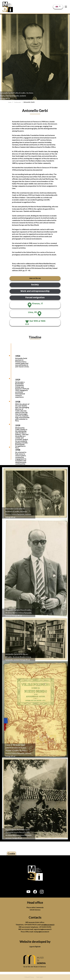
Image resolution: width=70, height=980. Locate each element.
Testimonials (17, 102)
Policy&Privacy (29, 977)
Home (10, 102)
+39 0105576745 (45, 927)
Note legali (40, 977)
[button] (28, 892)
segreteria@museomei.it (43, 929)
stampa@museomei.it (41, 932)
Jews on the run (35, 278)
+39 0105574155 (31, 925)
